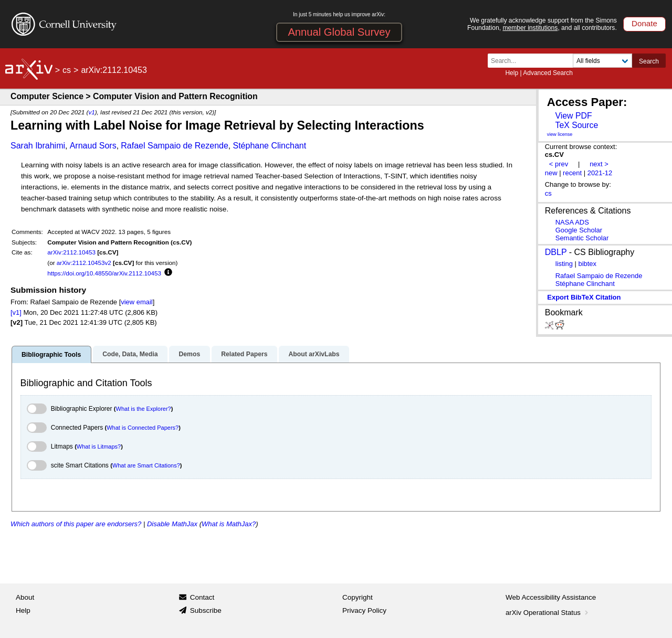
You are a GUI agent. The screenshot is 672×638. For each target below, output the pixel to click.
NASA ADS (572, 222)
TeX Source (576, 125)
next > (599, 164)
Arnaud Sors (93, 146)
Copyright (358, 597)
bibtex (587, 264)
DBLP (556, 252)
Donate (644, 23)
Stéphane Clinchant (269, 146)
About (25, 597)
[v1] (16, 312)
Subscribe (206, 610)
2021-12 (600, 173)
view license (560, 134)
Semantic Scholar (582, 238)
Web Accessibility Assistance (551, 597)
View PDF (573, 116)
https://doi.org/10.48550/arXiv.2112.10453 (104, 273)
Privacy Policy (364, 610)
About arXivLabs (314, 354)
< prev (559, 164)
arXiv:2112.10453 (71, 252)
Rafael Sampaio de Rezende (175, 146)
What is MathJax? (229, 524)
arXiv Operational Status (548, 613)
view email (136, 302)
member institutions (530, 28)
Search (649, 61)
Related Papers (244, 354)
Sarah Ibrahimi (38, 146)
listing (564, 264)
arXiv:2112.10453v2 (84, 263)
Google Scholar (579, 230)
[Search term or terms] (533, 61)
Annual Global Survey (339, 32)
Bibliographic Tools (51, 355)
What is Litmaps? (99, 446)
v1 (91, 112)
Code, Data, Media (130, 354)
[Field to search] (602, 61)
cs (67, 70)
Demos (189, 354)
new (551, 173)
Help (512, 73)
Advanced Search (548, 73)
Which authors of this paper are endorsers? (76, 524)
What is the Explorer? (144, 409)
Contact (202, 597)
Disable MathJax (172, 524)
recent (572, 173)
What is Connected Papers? (143, 428)
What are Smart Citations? (146, 465)
